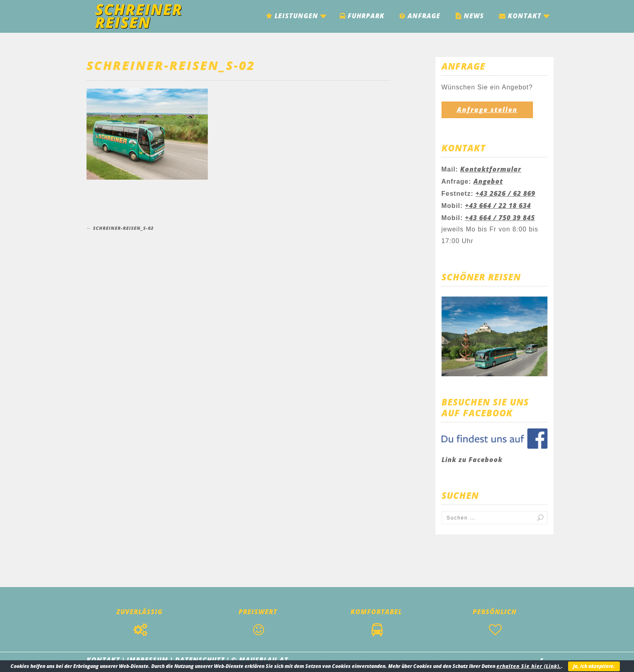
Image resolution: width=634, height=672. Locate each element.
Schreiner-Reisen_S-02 (171, 65)
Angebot (488, 181)
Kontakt (520, 16)
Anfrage (420, 16)
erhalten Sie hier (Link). (529, 666)
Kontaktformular (491, 169)
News (470, 16)
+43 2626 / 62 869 (505, 193)
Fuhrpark (362, 16)
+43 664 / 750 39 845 (500, 218)
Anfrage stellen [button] (487, 110)
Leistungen (292, 16)
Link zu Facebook (472, 460)
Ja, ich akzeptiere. (594, 666)
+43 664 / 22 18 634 (498, 206)
